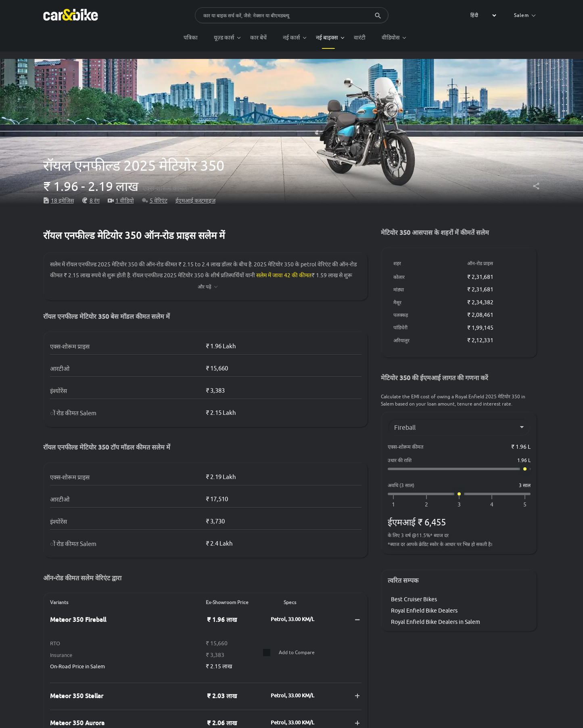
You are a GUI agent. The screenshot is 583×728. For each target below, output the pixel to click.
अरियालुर (402, 340)
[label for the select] (482, 15)
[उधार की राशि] (459, 469)
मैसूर (398, 302)
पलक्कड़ (401, 315)
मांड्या (399, 290)
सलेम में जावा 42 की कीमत (284, 275)
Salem (525, 15)
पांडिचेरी (401, 327)
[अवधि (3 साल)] (459, 494)
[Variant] (459, 427)
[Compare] (267, 653)
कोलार (399, 277)
